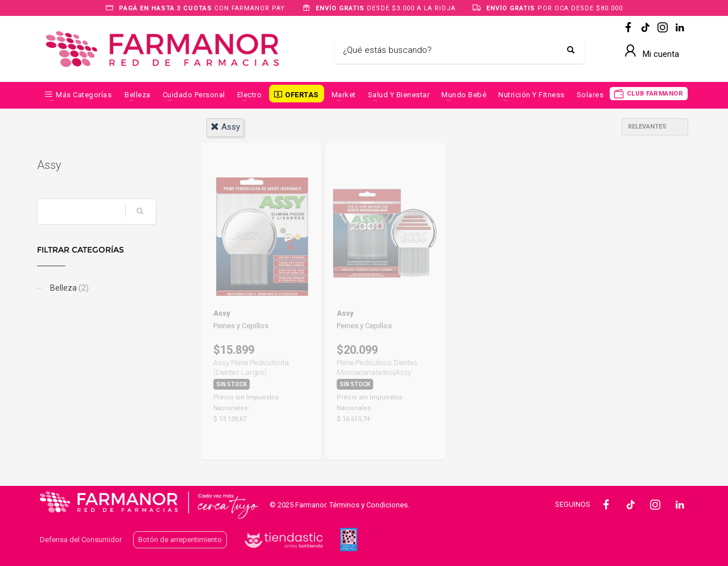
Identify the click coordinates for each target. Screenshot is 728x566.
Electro (250, 95)
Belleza (138, 95)
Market (344, 95)
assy (225, 127)
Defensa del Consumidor (81, 540)
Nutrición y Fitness (531, 95)
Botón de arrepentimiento (180, 540)
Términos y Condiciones (369, 505)
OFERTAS (302, 95)
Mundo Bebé (464, 95)
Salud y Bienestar (399, 95)
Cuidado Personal (194, 95)
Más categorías (84, 95)
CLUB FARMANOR (655, 94)
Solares (590, 95)
